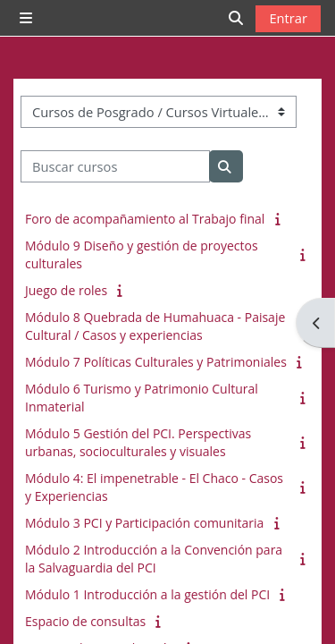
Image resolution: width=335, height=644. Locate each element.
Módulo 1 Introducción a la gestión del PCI (147, 594)
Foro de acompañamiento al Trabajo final (145, 219)
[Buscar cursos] (115, 166)
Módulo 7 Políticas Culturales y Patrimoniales (156, 362)
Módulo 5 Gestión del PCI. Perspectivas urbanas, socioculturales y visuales (138, 442)
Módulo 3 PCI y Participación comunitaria (144, 523)
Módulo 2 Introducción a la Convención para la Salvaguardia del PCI (154, 559)
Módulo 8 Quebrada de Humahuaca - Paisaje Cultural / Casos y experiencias (155, 326)
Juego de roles (66, 290)
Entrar (288, 18)
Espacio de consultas (85, 621)
